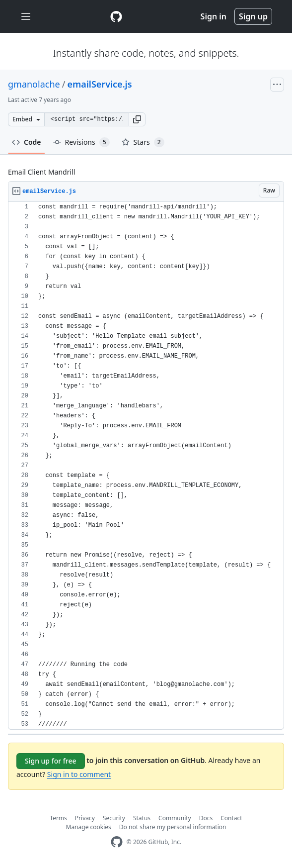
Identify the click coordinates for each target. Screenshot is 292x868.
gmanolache (34, 84)
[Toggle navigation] (26, 17)
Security (114, 818)
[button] (137, 119)
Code (27, 142)
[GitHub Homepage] (117, 842)
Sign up (253, 16)
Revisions (81, 142)
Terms (58, 818)
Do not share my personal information (173, 827)
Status (142, 818)
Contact (231, 818)
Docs (206, 818)
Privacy (85, 818)
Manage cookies (89, 827)
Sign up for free (51, 761)
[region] (146, 466)
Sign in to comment (79, 774)
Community (175, 818)
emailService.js (99, 84)
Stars (143, 142)
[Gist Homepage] (116, 16)
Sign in (214, 16)
